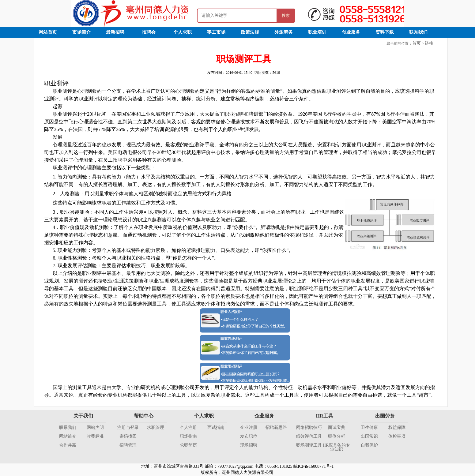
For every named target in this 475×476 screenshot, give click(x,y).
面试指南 (216, 427)
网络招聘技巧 (309, 427)
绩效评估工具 (309, 436)
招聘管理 (128, 445)
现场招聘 (249, 445)
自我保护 (369, 445)
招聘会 (149, 32)
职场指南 (188, 436)
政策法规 (250, 32)
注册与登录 (128, 427)
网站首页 (48, 32)
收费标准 (95, 436)
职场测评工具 (309, 445)
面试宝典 (337, 427)
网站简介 (68, 436)
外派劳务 (284, 32)
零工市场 (216, 32)
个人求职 (183, 32)
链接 (429, 43)
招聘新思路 (276, 427)
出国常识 (369, 436)
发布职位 (249, 436)
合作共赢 (68, 445)
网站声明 (95, 427)
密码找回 (128, 436)
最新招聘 (115, 32)
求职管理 (156, 427)
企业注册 (249, 427)
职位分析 (337, 436)
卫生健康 (369, 427)
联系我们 (418, 32)
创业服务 (351, 32)
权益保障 (397, 427)
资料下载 (385, 32)
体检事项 (397, 436)
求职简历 (188, 445)
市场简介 (81, 32)
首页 (417, 43)
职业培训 (317, 32)
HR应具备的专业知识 (336, 447)
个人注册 (188, 427)
